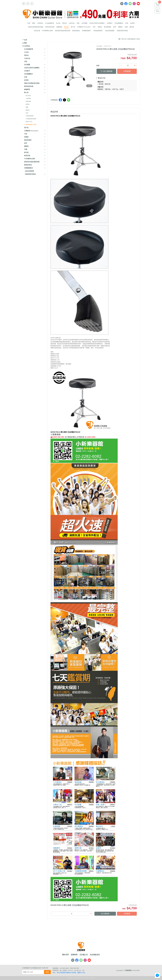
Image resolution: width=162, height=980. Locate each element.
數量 (98, 66)
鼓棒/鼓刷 (28, 101)
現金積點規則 (95, 955)
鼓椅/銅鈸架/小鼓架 (31, 125)
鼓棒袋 (28, 104)
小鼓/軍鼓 (28, 98)
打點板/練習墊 (30, 116)
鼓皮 (27, 113)
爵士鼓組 (28, 96)
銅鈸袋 (28, 110)
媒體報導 (74, 955)
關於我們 (66, 955)
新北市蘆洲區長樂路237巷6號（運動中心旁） (72, 973)
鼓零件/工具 (29, 122)
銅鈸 (27, 107)
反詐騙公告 (84, 955)
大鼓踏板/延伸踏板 (31, 119)
